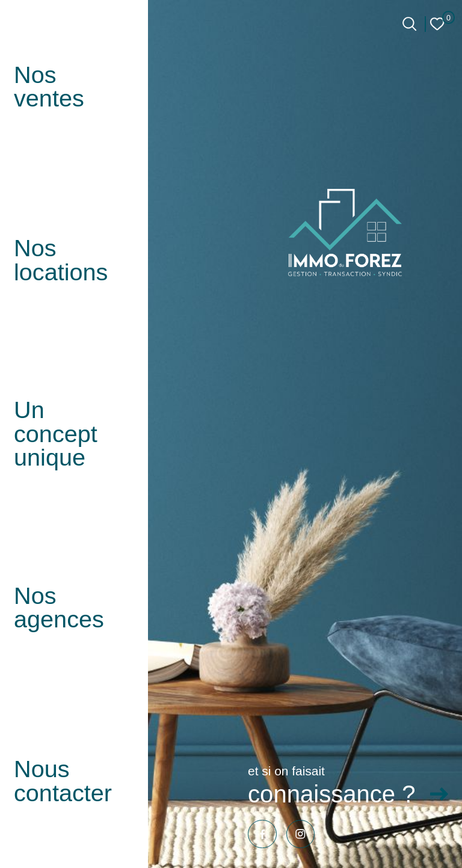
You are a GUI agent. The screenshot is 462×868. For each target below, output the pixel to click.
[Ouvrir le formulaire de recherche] (409, 24)
